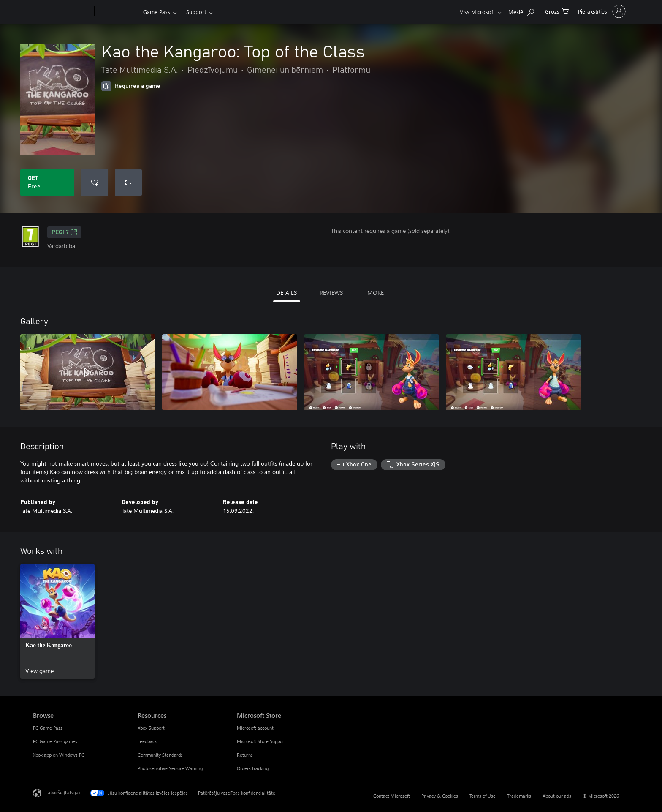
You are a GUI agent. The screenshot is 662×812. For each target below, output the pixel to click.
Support (196, 12)
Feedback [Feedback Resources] (147, 741)
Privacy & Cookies (440, 796)
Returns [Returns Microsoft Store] (245, 755)
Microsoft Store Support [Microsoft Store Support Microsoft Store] (261, 741)
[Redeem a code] (128, 183)
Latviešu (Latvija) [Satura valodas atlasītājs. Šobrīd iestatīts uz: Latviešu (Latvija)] (63, 792)
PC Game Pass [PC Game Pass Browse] (48, 728)
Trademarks (519, 796)
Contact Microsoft (392, 796)
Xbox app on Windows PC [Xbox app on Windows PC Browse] (59, 755)
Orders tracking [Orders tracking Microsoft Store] (253, 768)
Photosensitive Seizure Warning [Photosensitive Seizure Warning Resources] (170, 768)
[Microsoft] (62, 12)
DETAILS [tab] (286, 293)
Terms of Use (483, 796)
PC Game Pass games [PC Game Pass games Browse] (55, 741)
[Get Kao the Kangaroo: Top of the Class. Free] (47, 183)
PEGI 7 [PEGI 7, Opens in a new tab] (64, 232)
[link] (57, 621)
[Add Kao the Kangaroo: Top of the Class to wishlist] (95, 183)
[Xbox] (118, 12)
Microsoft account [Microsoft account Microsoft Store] (255, 728)
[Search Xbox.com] (521, 11)
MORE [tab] (376, 293)
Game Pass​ (157, 12)
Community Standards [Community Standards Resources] (160, 755)
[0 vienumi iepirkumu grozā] (557, 11)
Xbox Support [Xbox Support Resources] (151, 728)
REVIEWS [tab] (331, 293)
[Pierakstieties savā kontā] (601, 11)
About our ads (557, 796)
